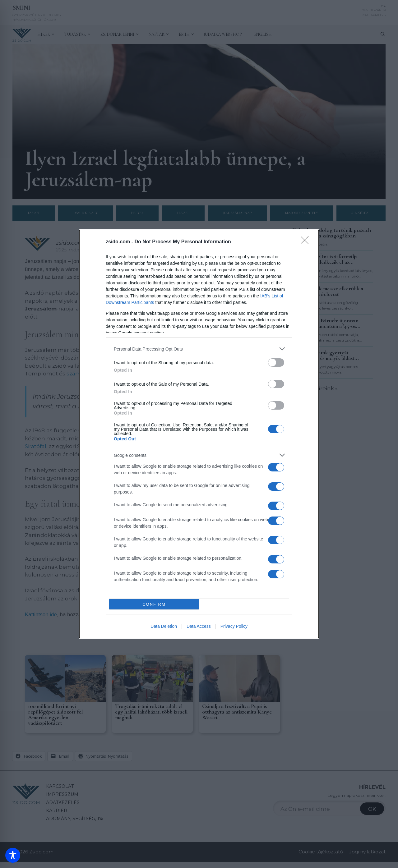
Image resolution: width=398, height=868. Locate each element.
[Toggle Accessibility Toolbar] (13, 855)
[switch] (276, 363)
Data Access (199, 626)
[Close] (307, 242)
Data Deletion (164, 626)
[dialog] (199, 434)
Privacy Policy (234, 626)
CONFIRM (154, 604)
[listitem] (199, 349)
